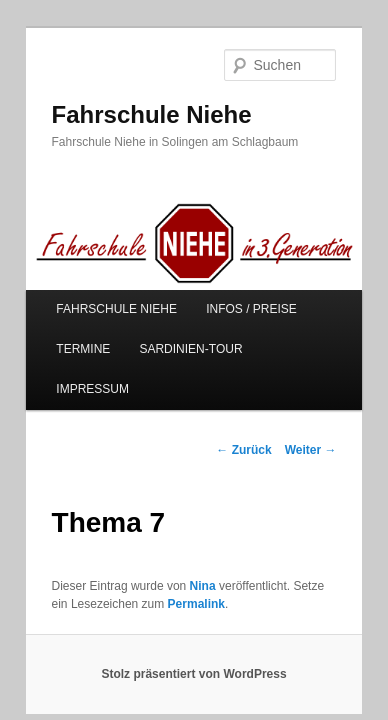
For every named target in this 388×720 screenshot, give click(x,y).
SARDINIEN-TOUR (168, 335)
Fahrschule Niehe (129, 86)
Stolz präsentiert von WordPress (193, 621)
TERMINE (61, 335)
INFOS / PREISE (229, 295)
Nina (181, 532)
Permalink (154, 550)
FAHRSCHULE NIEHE (94, 295)
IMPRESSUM (286, 335)
